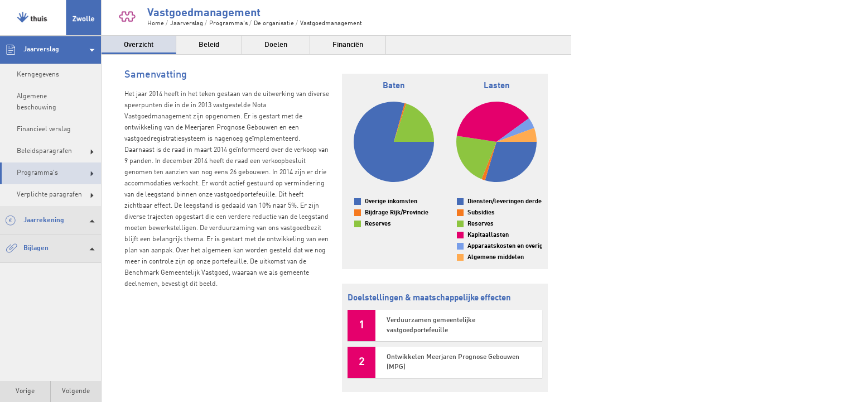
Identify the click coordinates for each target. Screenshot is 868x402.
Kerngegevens (38, 75)
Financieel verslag (44, 130)
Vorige (25, 391)
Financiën (348, 45)
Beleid (209, 45)
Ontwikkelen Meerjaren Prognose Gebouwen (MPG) (453, 362)
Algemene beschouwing (37, 102)
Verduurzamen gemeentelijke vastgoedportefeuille (431, 326)
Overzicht (139, 45)
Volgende (76, 391)
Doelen (276, 45)
